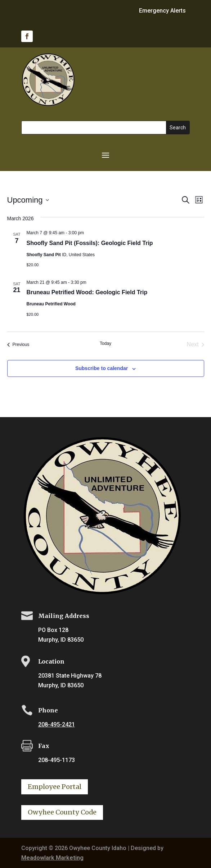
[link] (27, 36)
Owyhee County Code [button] (62, 812)
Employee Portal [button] (55, 787)
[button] (106, 154)
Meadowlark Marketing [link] (52, 858)
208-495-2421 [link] (57, 724)
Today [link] (106, 343)
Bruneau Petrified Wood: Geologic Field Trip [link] (87, 292)
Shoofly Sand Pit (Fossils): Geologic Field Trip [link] (90, 243)
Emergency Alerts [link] (162, 11)
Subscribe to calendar (102, 368)
